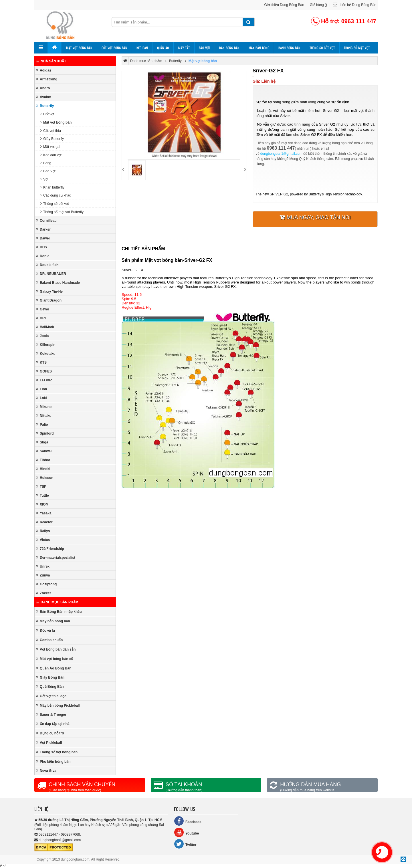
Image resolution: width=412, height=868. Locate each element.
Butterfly (45, 106)
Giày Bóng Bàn (50, 677)
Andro (43, 88)
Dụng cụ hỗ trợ (50, 733)
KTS (41, 362)
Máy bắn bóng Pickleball (58, 705)
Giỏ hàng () (318, 5)
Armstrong (47, 79)
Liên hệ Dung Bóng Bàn (354, 5)
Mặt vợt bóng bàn (79, 48)
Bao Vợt (48, 171)
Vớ (44, 179)
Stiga (42, 442)
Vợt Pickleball (49, 743)
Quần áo (163, 48)
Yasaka (44, 513)
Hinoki (43, 469)
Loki (41, 398)
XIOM (42, 504)
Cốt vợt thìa (51, 131)
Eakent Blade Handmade (58, 283)
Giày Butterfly (52, 139)
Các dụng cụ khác (56, 195)
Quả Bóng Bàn (50, 686)
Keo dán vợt (51, 155)
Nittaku (44, 416)
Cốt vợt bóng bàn (114, 48)
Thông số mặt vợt (357, 48)
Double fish (47, 265)
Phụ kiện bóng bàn (53, 761)
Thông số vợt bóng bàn (57, 752)
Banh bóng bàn (289, 48)
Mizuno (44, 407)
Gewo (43, 309)
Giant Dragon (49, 300)
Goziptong (46, 584)
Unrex (43, 566)
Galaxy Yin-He (49, 291)
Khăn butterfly (52, 187)
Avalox (43, 97)
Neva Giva (46, 771)
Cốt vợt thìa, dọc (51, 696)
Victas (43, 540)
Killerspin (46, 345)
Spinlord (45, 433)
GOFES (44, 371)
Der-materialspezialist (56, 557)
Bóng (46, 163)
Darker (43, 229)
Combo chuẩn (49, 640)
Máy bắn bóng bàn (53, 621)
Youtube (186, 832)
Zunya (43, 575)
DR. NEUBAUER (51, 274)
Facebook (188, 821)
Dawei (43, 238)
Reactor (44, 522)
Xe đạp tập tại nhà (53, 724)
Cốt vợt (47, 114)
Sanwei (44, 451)
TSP (41, 486)
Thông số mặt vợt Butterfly (62, 212)
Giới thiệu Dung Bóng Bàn (284, 5)
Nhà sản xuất (51, 61)
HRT (41, 318)
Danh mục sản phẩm (57, 602)
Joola (42, 336)
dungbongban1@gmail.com (281, 154)
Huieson (45, 478)
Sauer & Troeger (51, 715)
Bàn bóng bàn (229, 48)
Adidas (44, 70)
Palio (42, 424)
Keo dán (142, 48)
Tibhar (43, 460)
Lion (41, 389)
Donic (43, 256)
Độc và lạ (45, 630)
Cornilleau (46, 220)
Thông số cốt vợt (322, 48)
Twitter (185, 844)
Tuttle (42, 495)
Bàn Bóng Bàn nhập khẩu (59, 612)
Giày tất (184, 48)
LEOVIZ (44, 380)
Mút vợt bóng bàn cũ (55, 659)
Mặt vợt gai (50, 147)
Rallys (43, 531)
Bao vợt (204, 48)
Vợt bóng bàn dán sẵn (56, 649)
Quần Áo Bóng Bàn (54, 668)
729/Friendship (50, 549)
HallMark (45, 327)
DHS (41, 247)
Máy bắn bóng (259, 48)
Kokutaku (46, 353)
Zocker (43, 593)
